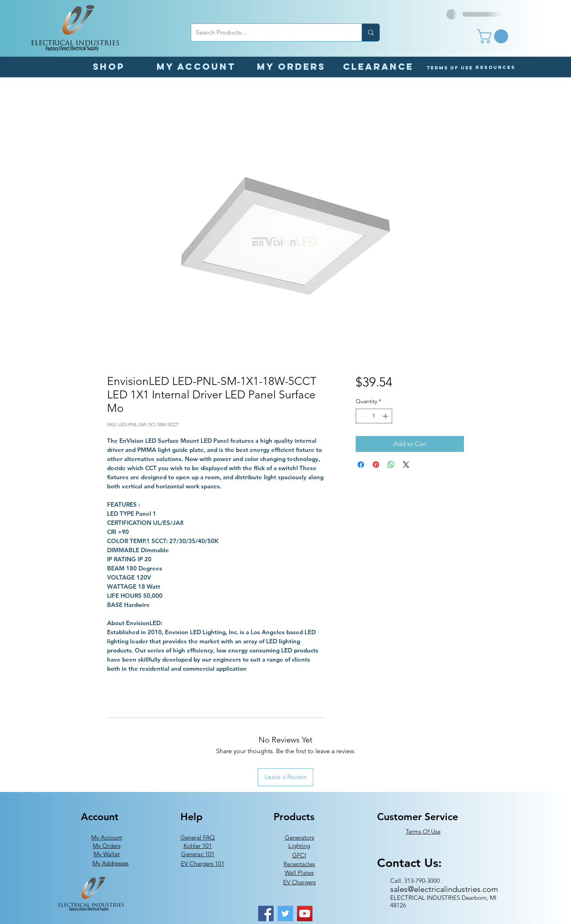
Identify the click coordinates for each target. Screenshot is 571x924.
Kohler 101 (198, 846)
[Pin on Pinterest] (376, 465)
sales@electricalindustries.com (444, 889)
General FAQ (198, 837)
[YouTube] (305, 913)
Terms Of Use (423, 831)
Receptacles (299, 864)
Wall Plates (299, 873)
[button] (494, 36)
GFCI (299, 855)
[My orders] (291, 66)
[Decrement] (362, 416)
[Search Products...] (270, 33)
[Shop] (109, 66)
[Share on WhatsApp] (391, 465)
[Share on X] (406, 465)
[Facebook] (266, 913)
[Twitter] (285, 913)
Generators (299, 837)
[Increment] (386, 416)
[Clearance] (378, 66)
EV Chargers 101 (203, 864)
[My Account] (196, 66)
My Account (107, 837)
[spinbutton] (374, 416)
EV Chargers (299, 882)
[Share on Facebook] (361, 465)
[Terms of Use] (450, 68)
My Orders (107, 846)
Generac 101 (198, 854)
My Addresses (110, 863)
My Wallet (107, 854)
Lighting (299, 846)
